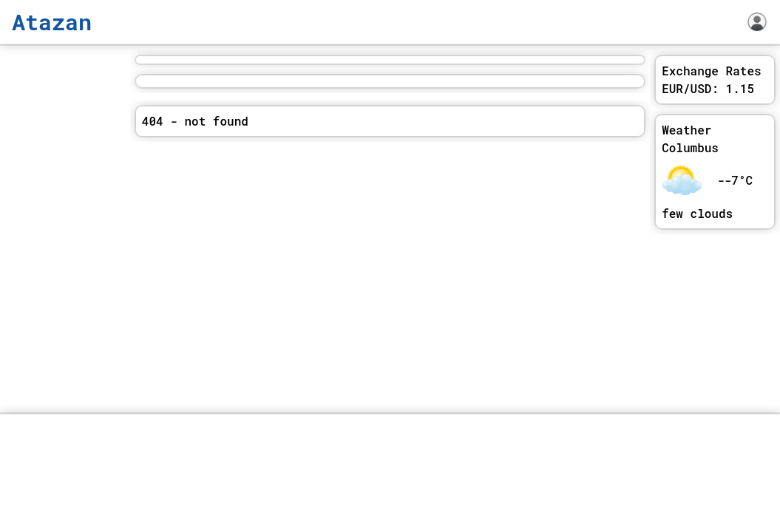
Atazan (52, 22)
